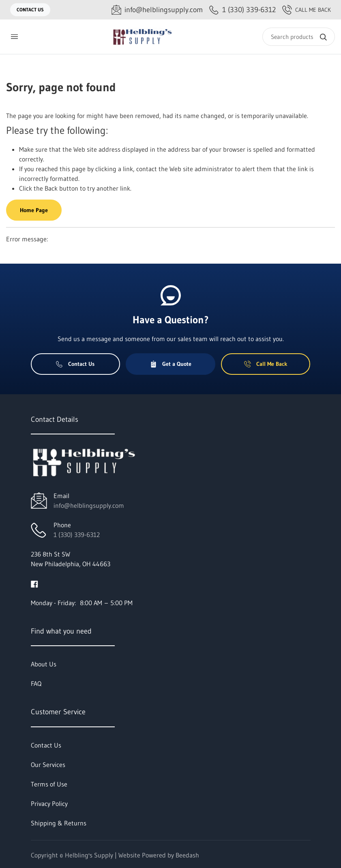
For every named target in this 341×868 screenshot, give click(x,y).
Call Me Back (307, 10)
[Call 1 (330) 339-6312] (242, 10)
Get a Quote (171, 364)
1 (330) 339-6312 (77, 535)
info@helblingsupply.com (89, 505)
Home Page (34, 210)
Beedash (187, 855)
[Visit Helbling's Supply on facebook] (34, 583)
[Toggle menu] (14, 37)
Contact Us (30, 10)
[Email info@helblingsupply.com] (157, 10)
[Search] (299, 37)
